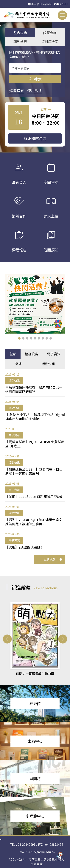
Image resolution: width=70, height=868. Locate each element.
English (46, 4)
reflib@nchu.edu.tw (42, 852)
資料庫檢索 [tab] (50, 41)
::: (1, 10)
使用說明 (35, 90)
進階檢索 (17, 90)
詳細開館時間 (35, 138)
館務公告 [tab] (32, 353)
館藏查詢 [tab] (50, 33)
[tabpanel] (35, 460)
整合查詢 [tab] (20, 33)
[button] (19, 338)
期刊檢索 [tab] (20, 41)
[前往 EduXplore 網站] (60, 856)
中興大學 (34, 4)
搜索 (35, 79)
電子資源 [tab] (54, 353)
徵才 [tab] (18, 363)
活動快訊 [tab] (48, 363)
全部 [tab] (13, 353)
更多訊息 (53, 559)
